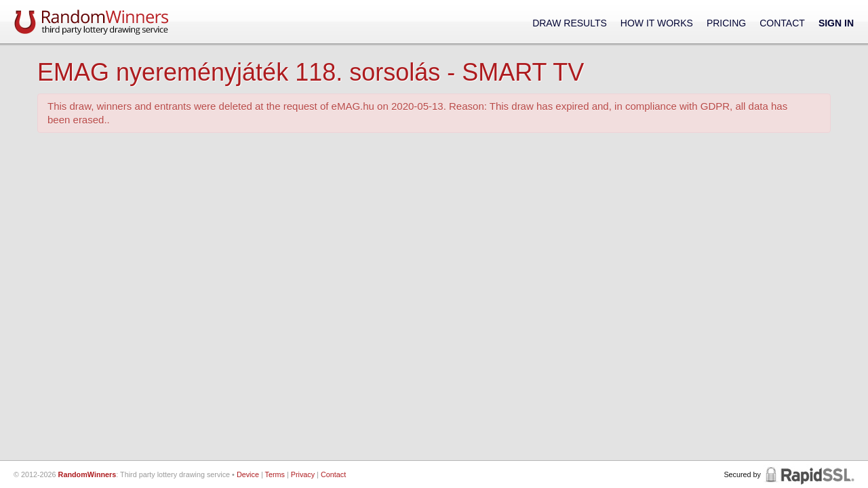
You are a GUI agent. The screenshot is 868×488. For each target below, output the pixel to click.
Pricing (726, 23)
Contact (782, 23)
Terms (275, 474)
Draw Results (570, 23)
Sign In (836, 23)
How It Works (657, 23)
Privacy (303, 474)
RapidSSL (809, 474)
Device (248, 474)
